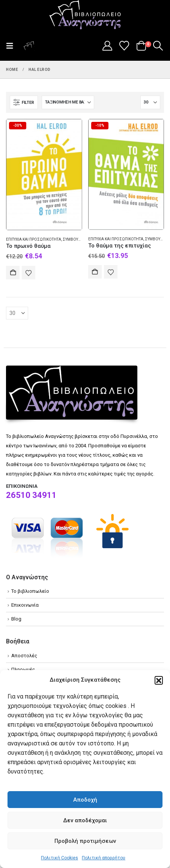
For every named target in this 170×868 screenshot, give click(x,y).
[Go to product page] (44, 175)
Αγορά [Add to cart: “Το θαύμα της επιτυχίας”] (95, 272)
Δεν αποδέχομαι (85, 820)
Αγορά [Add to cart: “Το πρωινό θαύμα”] (13, 273)
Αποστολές (24, 656)
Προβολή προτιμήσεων (85, 841)
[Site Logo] (85, 15)
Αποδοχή (85, 800)
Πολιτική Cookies (59, 858)
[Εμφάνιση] (150, 102)
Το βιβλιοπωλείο (30, 591)
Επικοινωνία (25, 605)
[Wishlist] (124, 46)
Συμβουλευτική (78, 239)
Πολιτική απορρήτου (104, 858)
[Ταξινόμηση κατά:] (68, 102)
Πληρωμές (23, 669)
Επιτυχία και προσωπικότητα (34, 239)
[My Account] (107, 46)
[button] (159, 680)
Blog (16, 619)
